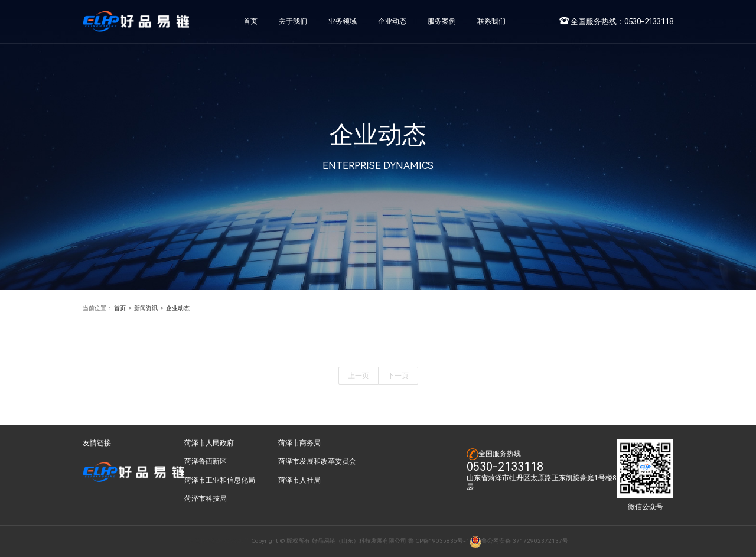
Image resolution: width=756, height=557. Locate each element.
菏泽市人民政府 (209, 443)
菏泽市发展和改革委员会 (317, 461)
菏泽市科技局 (206, 499)
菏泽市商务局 (299, 443)
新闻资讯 (146, 308)
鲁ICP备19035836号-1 (439, 541)
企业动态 (178, 308)
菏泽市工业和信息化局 (220, 480)
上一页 (359, 376)
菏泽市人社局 (299, 480)
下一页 (398, 376)
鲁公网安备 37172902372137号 (519, 541)
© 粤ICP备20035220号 (219, 541)
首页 (120, 308)
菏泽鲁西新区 (206, 461)
